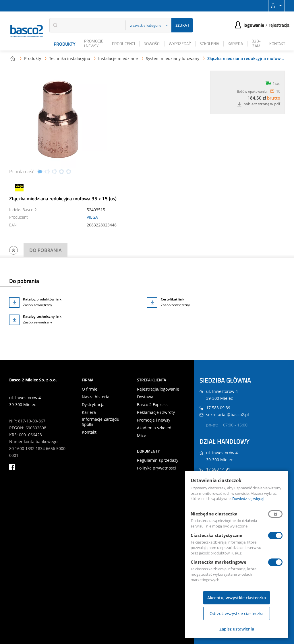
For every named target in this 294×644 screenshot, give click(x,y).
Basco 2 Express (152, 405)
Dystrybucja (93, 405)
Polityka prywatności (156, 468)
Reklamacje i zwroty (156, 412)
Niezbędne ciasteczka (214, 514)
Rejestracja (279, 25)
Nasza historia (96, 397)
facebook (12, 467)
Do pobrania (46, 250)
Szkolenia (209, 43)
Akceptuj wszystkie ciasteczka (237, 598)
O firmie (90, 389)
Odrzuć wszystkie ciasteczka (237, 613)
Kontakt (277, 43)
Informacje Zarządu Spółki (101, 422)
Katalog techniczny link (42, 316)
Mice (142, 436)
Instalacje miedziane (118, 58)
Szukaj (182, 25)
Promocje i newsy (94, 43)
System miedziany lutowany (173, 58)
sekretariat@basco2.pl (228, 415)
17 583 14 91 (218, 469)
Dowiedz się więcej (248, 498)
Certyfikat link (173, 299)
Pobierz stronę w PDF (259, 104)
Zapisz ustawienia (237, 629)
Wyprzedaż (180, 43)
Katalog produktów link (42, 299)
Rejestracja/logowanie (158, 389)
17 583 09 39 (218, 408)
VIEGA (92, 217)
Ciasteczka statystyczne (216, 535)
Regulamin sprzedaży (158, 460)
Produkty (65, 44)
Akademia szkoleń (154, 428)
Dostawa (145, 397)
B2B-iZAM (256, 43)
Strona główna (13, 58)
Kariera (235, 43)
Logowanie (254, 25)
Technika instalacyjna (70, 58)
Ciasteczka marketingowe (218, 562)
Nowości (152, 43)
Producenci (123, 43)
